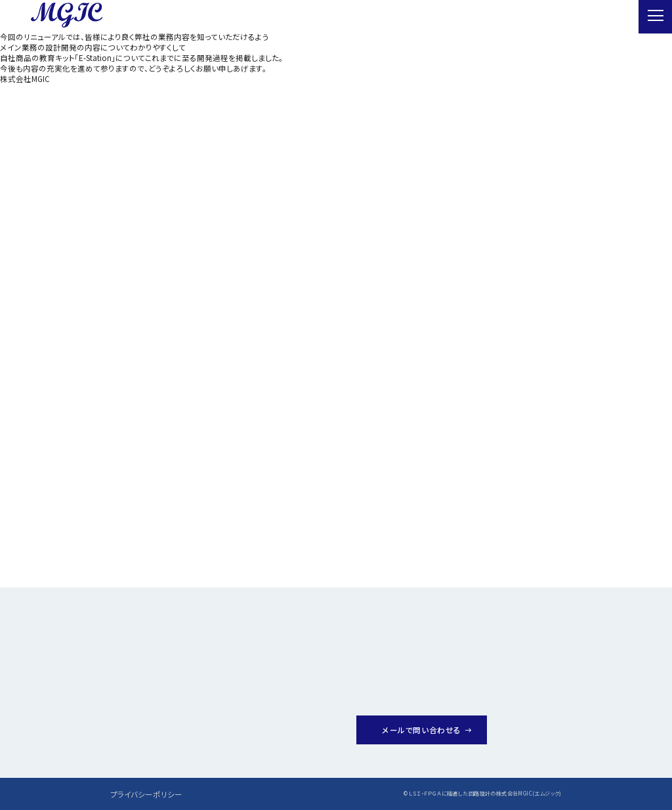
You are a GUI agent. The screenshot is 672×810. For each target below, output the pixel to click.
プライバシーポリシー (146, 794)
